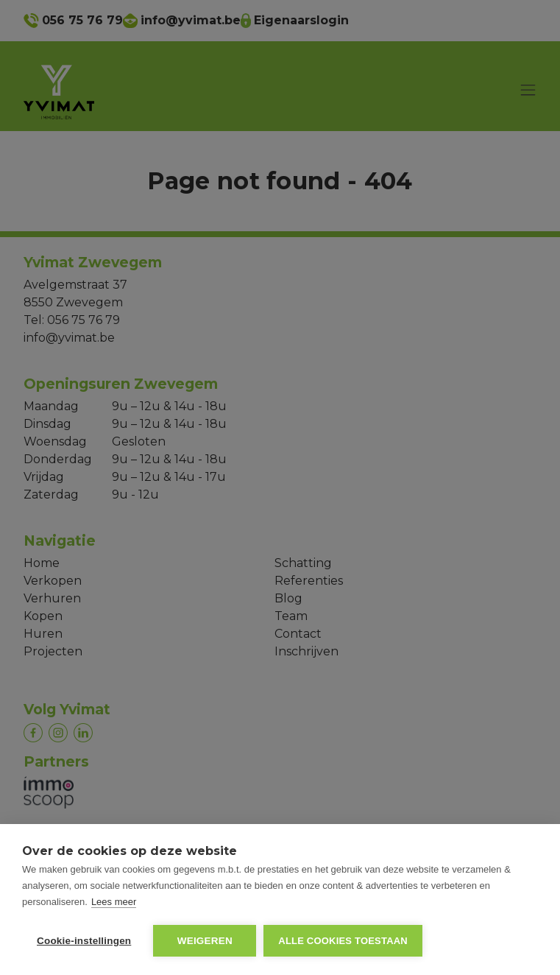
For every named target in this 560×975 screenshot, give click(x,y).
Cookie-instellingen (84, 941)
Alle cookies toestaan (343, 941)
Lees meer (114, 902)
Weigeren (205, 941)
